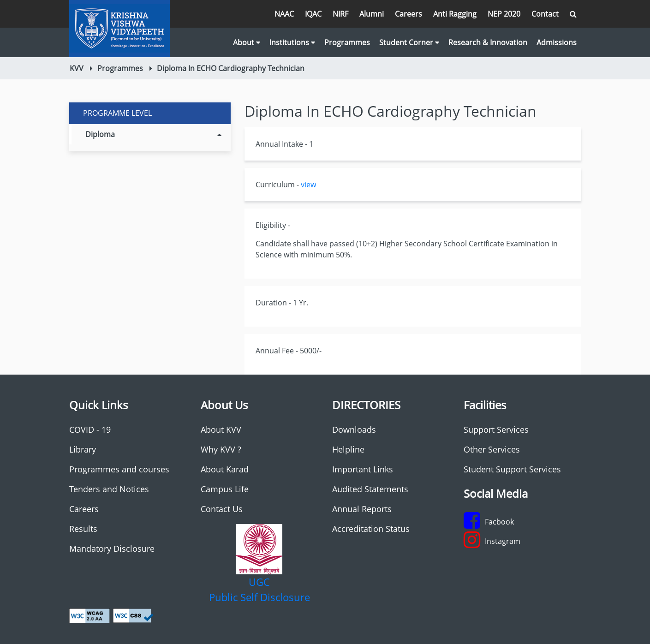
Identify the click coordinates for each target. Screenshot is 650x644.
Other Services (492, 449)
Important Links (363, 469)
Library (83, 449)
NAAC (284, 14)
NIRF (340, 14)
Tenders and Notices (109, 489)
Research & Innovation (488, 42)
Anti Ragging (455, 14)
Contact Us (222, 509)
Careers (408, 14)
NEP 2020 (504, 14)
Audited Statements (370, 489)
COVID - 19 (90, 429)
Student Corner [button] (409, 42)
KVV (77, 68)
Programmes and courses (119, 469)
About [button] (247, 42)
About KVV (221, 429)
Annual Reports (362, 509)
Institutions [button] (292, 42)
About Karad (225, 469)
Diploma (153, 134)
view (308, 185)
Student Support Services (512, 469)
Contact (545, 14)
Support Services (496, 429)
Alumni (372, 14)
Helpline (348, 449)
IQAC (313, 14)
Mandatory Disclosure (112, 549)
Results (83, 529)
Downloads (354, 429)
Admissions (557, 42)
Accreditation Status (371, 529)
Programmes (347, 42)
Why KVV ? (221, 449)
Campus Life (225, 489)
